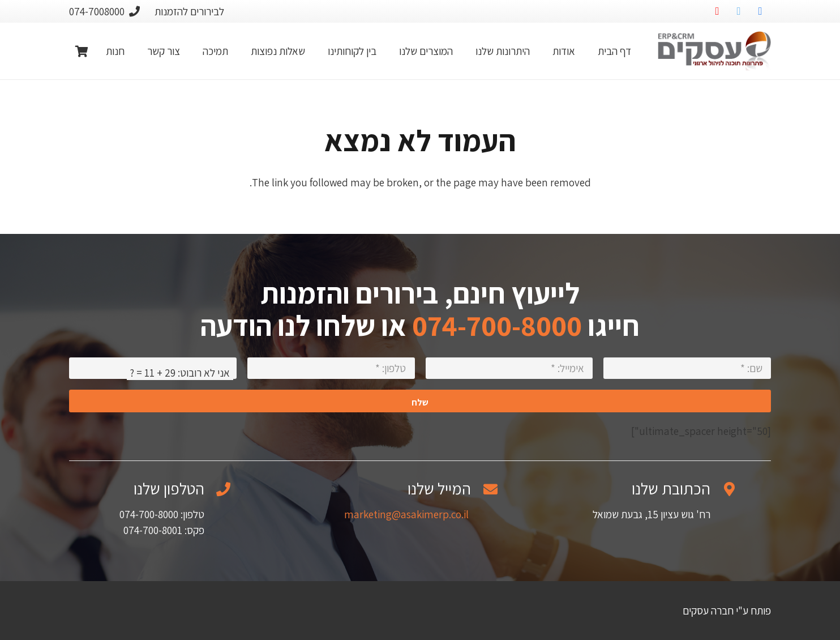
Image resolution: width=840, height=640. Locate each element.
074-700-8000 (497, 325)
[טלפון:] (331, 368)
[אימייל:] (509, 368)
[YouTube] (717, 11)
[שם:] (687, 368)
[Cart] (82, 51)
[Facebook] (760, 11)
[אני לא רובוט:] (153, 368)
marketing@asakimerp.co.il (406, 514)
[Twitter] (739, 11)
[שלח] (420, 401)
